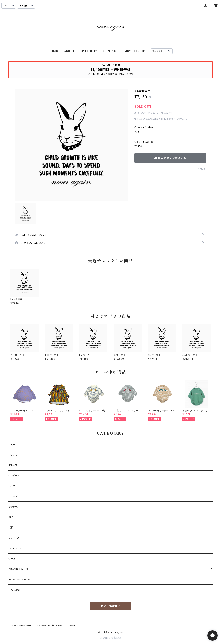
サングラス (14, 507)
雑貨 (11, 528)
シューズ (13, 496)
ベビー (12, 445)
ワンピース (14, 476)
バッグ (12, 486)
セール (12, 559)
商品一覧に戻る (110, 606)
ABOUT (69, 51)
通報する (202, 169)
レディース (14, 538)
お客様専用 (15, 590)
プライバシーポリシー (21, 626)
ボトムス (13, 465)
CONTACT (111, 51)
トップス (13, 455)
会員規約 (72, 626)
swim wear (15, 548)
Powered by (111, 638)
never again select (20, 579)
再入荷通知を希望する (170, 158)
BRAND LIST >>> (19, 569)
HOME (53, 51)
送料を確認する (167, 113)
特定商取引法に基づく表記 (49, 626)
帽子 (11, 517)
